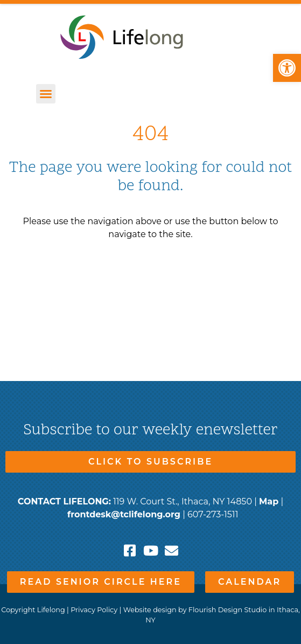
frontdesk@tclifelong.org (124, 514)
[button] (287, 68)
